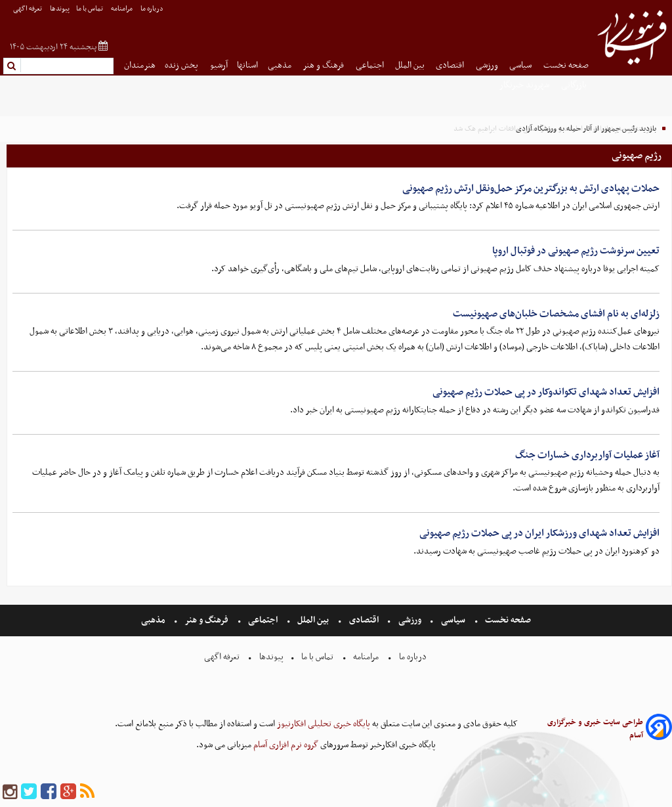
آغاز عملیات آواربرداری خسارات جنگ (587, 455)
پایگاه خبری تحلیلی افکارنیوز (323, 724)
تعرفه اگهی (28, 9)
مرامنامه (122, 9)
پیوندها (60, 9)
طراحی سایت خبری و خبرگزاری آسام (595, 729)
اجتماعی (371, 65)
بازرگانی (575, 85)
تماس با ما (90, 9)
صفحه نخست (566, 65)
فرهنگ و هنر (324, 65)
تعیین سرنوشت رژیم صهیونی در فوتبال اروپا (576, 251)
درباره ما (153, 9)
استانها (247, 65)
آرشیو (219, 65)
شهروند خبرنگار (525, 85)
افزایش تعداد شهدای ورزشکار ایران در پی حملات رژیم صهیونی (539, 533)
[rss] (87, 792)
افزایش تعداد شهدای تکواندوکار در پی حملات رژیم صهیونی (546, 392)
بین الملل (411, 65)
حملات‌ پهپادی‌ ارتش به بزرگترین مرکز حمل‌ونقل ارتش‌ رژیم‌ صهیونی (531, 188)
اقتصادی (451, 65)
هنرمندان (140, 65)
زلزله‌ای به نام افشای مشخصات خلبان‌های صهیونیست (556, 314)
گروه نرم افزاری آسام (285, 745)
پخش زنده (182, 65)
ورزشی (488, 65)
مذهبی (281, 65)
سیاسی (521, 65)
